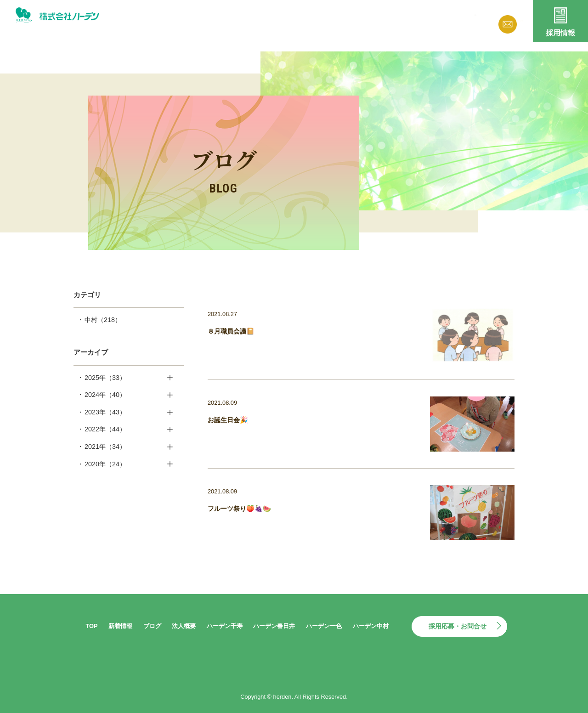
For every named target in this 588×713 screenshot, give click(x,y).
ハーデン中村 (371, 626)
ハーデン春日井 (274, 626)
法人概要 (389, 20)
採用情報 (560, 33)
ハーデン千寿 (225, 626)
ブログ (350, 20)
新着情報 (311, 20)
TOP (91, 626)
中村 (103, 320)
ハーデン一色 (324, 626)
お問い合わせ (505, 21)
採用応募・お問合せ (458, 626)
